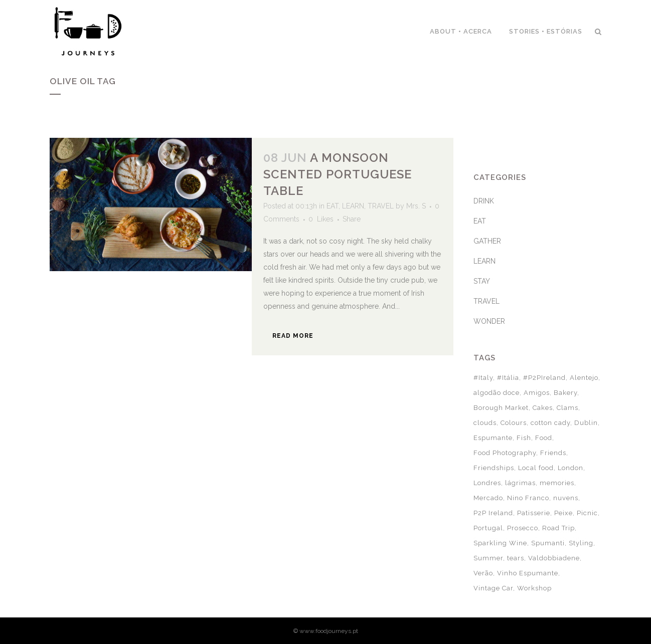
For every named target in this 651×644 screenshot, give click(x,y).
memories (557, 483)
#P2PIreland (544, 378)
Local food (536, 468)
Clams (567, 408)
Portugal (488, 528)
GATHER (487, 241)
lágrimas (520, 483)
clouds (485, 423)
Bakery (565, 393)
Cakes (543, 408)
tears (516, 558)
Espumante (493, 438)
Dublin (586, 423)
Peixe (563, 513)
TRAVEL (381, 206)
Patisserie (534, 513)
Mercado (488, 498)
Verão (483, 573)
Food (544, 438)
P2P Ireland (493, 513)
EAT (333, 206)
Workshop (534, 588)
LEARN (353, 206)
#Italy (483, 378)
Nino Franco (528, 498)
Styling (581, 543)
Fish (524, 438)
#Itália (508, 378)
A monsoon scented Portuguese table (338, 174)
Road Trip (558, 528)
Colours (514, 423)
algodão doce (497, 393)
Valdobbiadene (554, 558)
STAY (482, 281)
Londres (487, 483)
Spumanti (548, 543)
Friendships (494, 468)
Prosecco (523, 528)
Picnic (587, 513)
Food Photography (505, 453)
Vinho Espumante (528, 573)
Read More (293, 336)
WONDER (489, 321)
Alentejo (584, 378)
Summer (488, 558)
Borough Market (501, 408)
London (571, 468)
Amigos (537, 393)
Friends (553, 453)
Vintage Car (493, 588)
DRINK (484, 201)
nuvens (566, 498)
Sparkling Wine (500, 543)
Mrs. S (416, 206)
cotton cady (550, 423)
